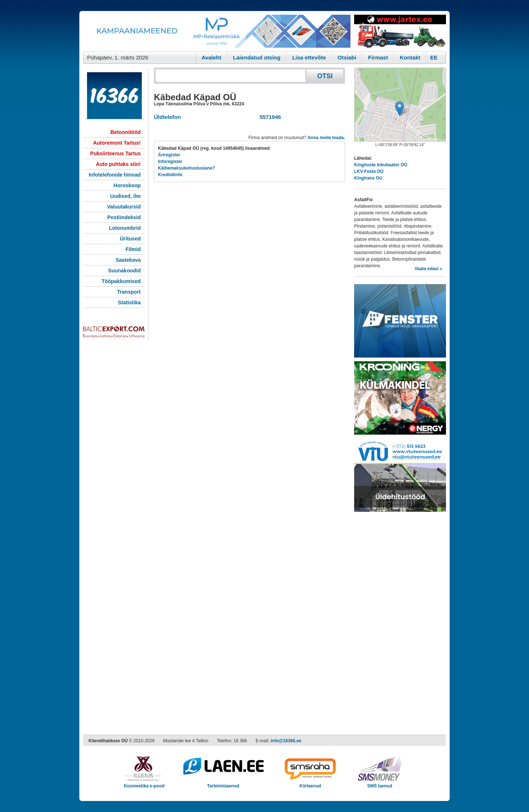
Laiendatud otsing (257, 57)
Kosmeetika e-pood (144, 784)
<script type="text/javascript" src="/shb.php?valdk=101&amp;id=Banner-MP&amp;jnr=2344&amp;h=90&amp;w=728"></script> (217, 31)
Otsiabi (347, 57)
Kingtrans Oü (368, 178)
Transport (129, 292)
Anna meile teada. (326, 138)
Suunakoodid (124, 271)
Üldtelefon (167, 117)
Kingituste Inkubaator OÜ (381, 165)
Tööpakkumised (121, 281)
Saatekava (128, 260)
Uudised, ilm (125, 196)
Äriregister (169, 155)
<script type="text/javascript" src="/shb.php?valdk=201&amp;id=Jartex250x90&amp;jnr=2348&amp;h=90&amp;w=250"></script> (400, 31)
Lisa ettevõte (309, 57)
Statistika (129, 302)
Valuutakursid (124, 207)
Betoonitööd (126, 132)
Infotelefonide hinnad (115, 175)
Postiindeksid (124, 217)
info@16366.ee (286, 741)
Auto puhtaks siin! (118, 164)
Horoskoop (127, 185)
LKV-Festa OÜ (369, 171)
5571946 (269, 117)
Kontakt (410, 57)
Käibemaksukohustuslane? (186, 168)
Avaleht (212, 57)
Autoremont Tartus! (117, 143)
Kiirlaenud (310, 784)
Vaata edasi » (429, 269)
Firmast (378, 57)
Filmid (133, 249)
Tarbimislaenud (223, 784)
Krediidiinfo (170, 175)
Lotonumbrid (125, 228)
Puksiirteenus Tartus (116, 153)
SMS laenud (380, 784)
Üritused (130, 239)
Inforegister (170, 162)
